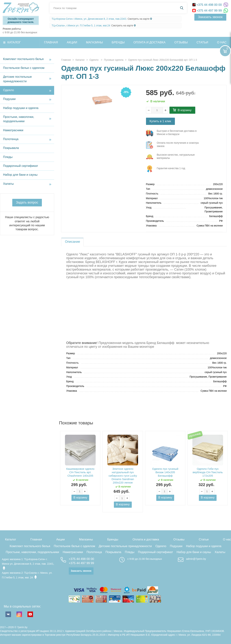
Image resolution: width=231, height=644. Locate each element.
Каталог (14, 42)
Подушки (9, 99)
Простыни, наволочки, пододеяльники (19, 119)
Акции (72, 42)
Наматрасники (13, 130)
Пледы (8, 157)
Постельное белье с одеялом (24, 68)
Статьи (202, 42)
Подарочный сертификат (21, 166)
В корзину (185, 110)
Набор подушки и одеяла (21, 108)
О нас (227, 539)
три (174, 133)
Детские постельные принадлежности (17, 79)
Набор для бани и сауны (20, 175)
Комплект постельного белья (23, 59)
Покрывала (11, 148)
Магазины (94, 42)
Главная (51, 42)
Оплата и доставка (150, 42)
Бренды (118, 42)
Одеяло (8, 90)
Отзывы (181, 42)
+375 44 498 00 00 (208, 5)
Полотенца (11, 139)
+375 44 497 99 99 (208, 11)
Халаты (8, 184)
